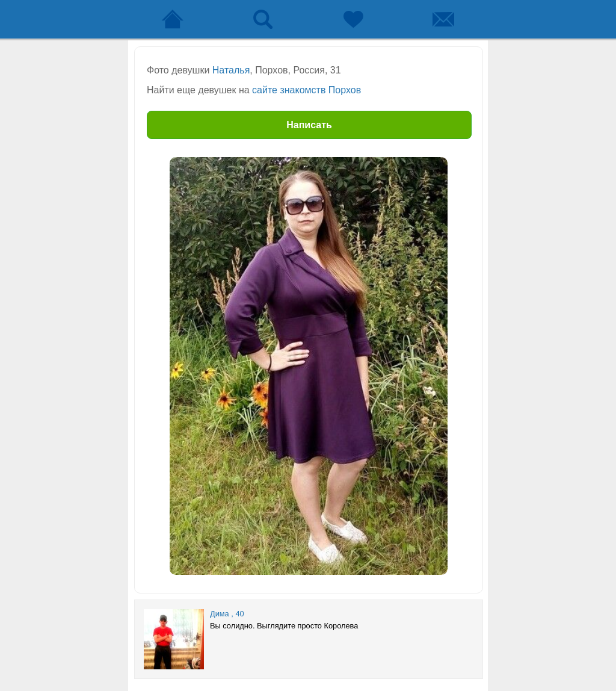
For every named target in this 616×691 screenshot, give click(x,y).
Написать (309, 125)
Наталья (231, 70)
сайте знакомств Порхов (306, 90)
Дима (220, 614)
